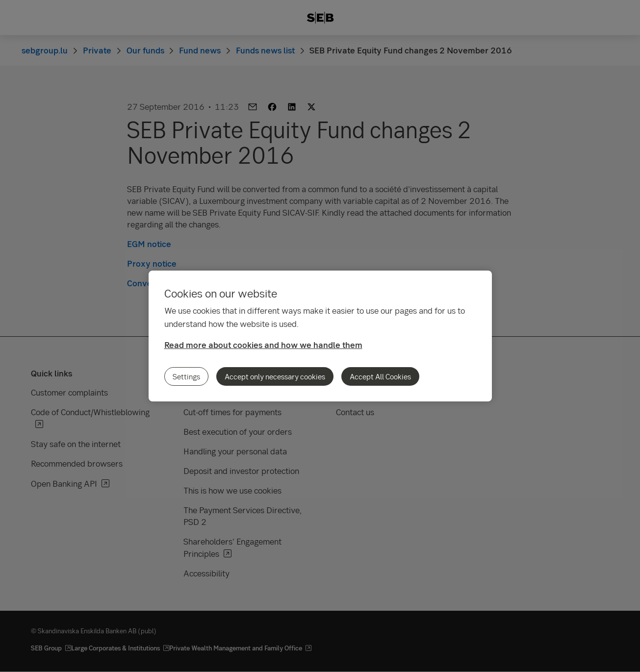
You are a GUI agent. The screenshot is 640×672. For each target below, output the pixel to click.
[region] (320, 336)
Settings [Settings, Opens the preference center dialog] (186, 376)
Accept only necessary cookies (275, 376)
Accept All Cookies (380, 376)
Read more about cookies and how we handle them (263, 345)
